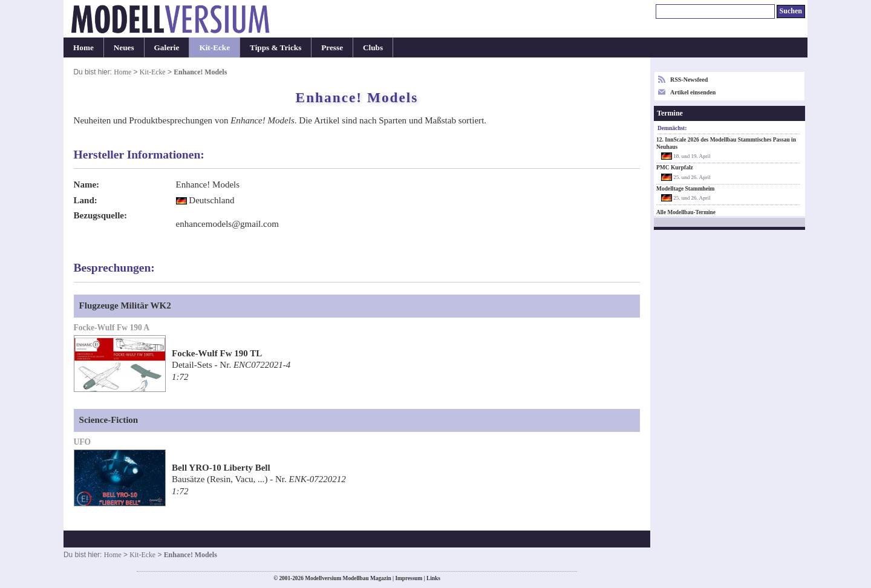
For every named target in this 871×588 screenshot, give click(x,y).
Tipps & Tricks (276, 47)
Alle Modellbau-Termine (686, 212)
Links (433, 578)
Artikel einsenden (693, 92)
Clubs (373, 47)
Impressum (409, 578)
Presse (332, 47)
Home (83, 47)
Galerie (167, 47)
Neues (124, 47)
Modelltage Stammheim (686, 189)
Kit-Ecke (214, 47)
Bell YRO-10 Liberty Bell (221, 468)
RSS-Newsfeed (689, 80)
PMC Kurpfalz (675, 168)
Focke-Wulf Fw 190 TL (217, 353)
